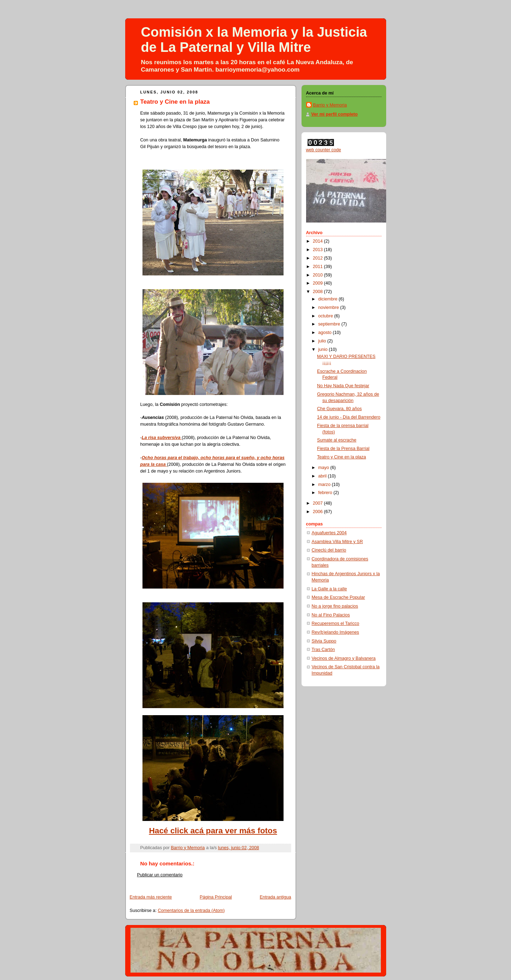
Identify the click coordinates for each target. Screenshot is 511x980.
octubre (326, 316)
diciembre (328, 299)
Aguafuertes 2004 (329, 533)
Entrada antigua (275, 897)
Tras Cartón (323, 650)
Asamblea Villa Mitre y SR (337, 542)
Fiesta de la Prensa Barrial (343, 449)
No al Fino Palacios (331, 615)
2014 (318, 241)
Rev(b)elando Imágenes (336, 632)
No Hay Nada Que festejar (343, 386)
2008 (318, 292)
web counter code (324, 150)
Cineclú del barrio (329, 550)
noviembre (329, 308)
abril (323, 476)
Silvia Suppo (324, 641)
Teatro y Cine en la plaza (342, 457)
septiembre (330, 324)
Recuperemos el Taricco (336, 623)
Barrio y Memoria (330, 105)
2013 (318, 250)
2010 (318, 275)
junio (323, 349)
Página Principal (216, 897)
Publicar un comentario (160, 875)
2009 (318, 283)
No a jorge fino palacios (335, 606)
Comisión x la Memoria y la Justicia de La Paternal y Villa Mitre (254, 40)
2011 (318, 267)
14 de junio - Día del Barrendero (349, 417)
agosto (325, 333)
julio (323, 341)
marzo (325, 485)
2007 (318, 503)
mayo (324, 468)
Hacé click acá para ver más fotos (213, 830)
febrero (326, 493)
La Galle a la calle (329, 589)
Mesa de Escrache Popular (338, 597)
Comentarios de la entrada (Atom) (191, 911)
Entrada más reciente (151, 897)
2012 (318, 258)
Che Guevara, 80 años (339, 409)
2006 (318, 512)
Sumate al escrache (337, 440)
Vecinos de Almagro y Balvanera (344, 658)
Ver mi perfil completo (335, 114)
